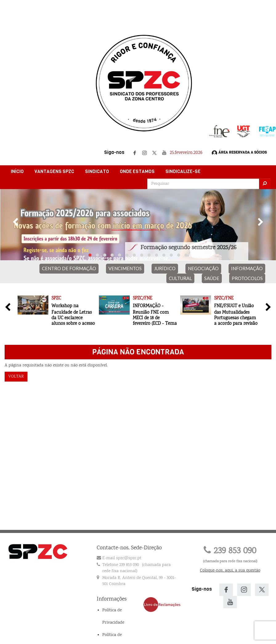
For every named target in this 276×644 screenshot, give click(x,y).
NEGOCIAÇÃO (203, 268)
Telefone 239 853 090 (121, 565)
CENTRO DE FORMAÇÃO (69, 268)
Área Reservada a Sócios (239, 153)
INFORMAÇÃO (247, 268)
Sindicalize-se (183, 171)
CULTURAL (180, 278)
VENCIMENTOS (125, 268)
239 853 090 (230, 551)
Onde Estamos (137, 171)
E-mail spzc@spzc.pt (122, 558)
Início (17, 171)
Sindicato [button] (97, 171)
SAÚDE (212, 278)
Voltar (16, 377)
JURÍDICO (165, 268)
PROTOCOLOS (247, 278)
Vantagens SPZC (54, 171)
